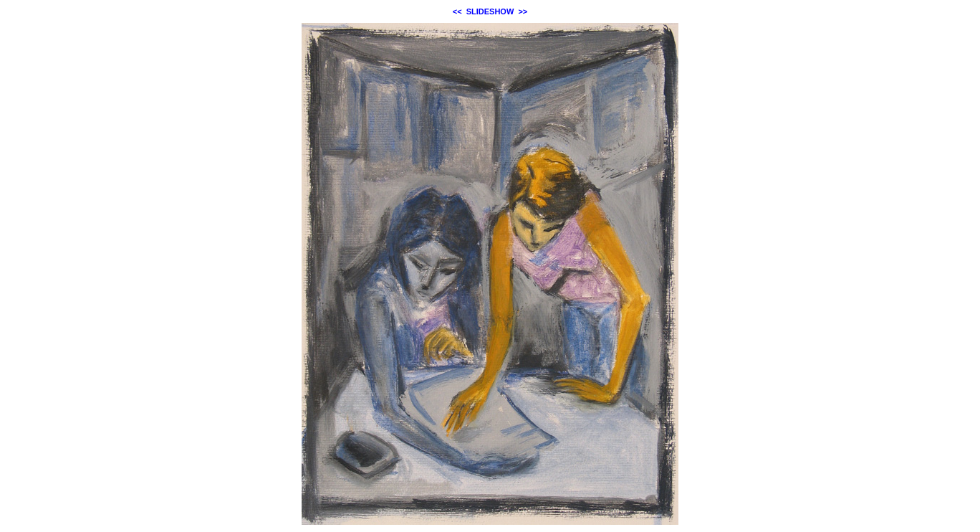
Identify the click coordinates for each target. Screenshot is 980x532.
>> (523, 11)
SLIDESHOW (490, 11)
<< (457, 11)
